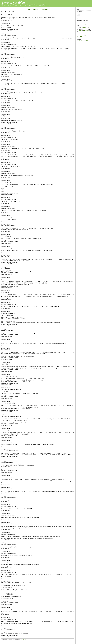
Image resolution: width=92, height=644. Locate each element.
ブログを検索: (79, 12)
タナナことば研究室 (13, 3)
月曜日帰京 (84, 27)
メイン (39, 9)
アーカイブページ (86, 31)
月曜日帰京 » (45, 9)
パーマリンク (26, 639)
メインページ (79, 31)
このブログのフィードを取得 (82, 35)
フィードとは (79, 36)
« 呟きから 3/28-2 (32, 9)
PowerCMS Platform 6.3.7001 (82, 41)
